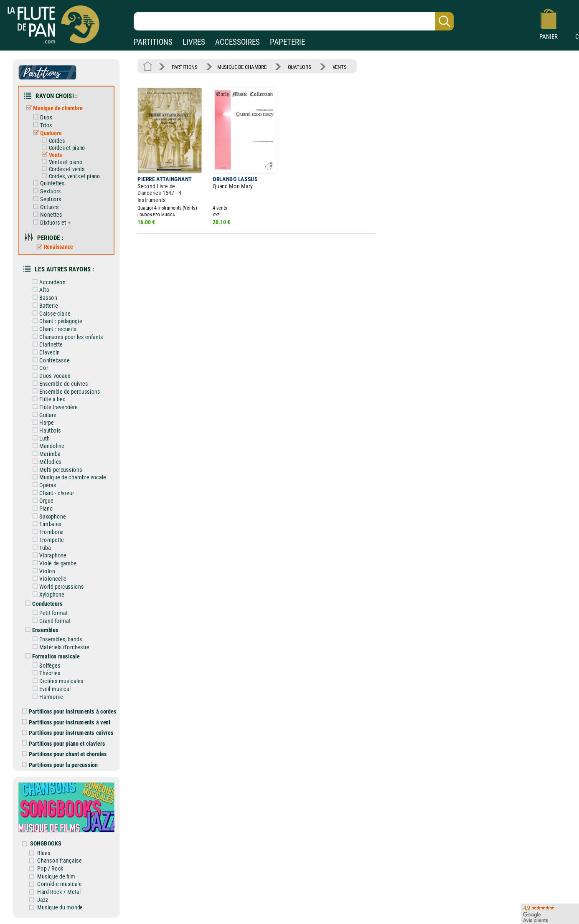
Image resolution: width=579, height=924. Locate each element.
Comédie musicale (59, 884)
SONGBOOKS (46, 844)
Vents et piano (60, 162)
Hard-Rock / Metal (59, 892)
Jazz (43, 900)
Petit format (49, 613)
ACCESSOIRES (237, 42)
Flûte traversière (53, 407)
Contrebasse (50, 360)
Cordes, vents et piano (69, 176)
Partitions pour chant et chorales (65, 754)
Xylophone (47, 594)
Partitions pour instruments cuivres (68, 733)
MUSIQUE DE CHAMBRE (242, 67)
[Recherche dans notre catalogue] (294, 21)
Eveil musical (50, 689)
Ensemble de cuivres (59, 384)
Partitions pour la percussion (60, 765)
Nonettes (46, 215)
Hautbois (45, 430)
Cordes (52, 141)
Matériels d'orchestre (60, 647)
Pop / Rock (50, 868)
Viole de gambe (53, 563)
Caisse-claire (50, 313)
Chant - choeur (52, 493)
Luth (39, 438)
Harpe (42, 423)
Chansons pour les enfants (66, 337)
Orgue (41, 501)
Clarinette (46, 345)
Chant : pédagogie (56, 321)
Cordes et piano (62, 148)
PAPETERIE (287, 42)
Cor (39, 368)
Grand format (50, 621)
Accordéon (47, 282)
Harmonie (46, 697)
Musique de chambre (53, 108)
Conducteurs (42, 604)
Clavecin (44, 352)
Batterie (44, 305)
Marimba (45, 454)
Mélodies (45, 462)
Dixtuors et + (50, 222)
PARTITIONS (153, 42)
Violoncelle (48, 579)
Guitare (43, 415)
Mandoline (47, 446)
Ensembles (40, 630)
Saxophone (48, 516)
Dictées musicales (56, 681)
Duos (41, 118)
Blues (44, 853)
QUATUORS (300, 67)
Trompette (47, 540)
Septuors (46, 199)
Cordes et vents (62, 169)
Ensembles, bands (56, 639)
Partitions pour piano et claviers (64, 743)
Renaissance (53, 247)
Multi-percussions (56, 470)
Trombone (46, 532)
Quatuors (46, 133)
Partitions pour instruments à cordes (69, 712)
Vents (50, 155)
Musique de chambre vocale (68, 477)
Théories (45, 673)
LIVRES (194, 42)
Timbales (45, 524)
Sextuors (45, 191)
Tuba (40, 548)
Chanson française (59, 861)
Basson (43, 298)
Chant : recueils (53, 329)
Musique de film (56, 876)
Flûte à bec (47, 399)
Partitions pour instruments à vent (66, 722)
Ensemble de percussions (65, 391)
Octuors (44, 207)
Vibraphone (48, 556)
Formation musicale (51, 656)
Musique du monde (60, 908)
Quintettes (47, 184)
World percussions (57, 586)
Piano (41, 508)
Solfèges (45, 665)
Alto (39, 290)
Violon (42, 571)
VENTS (340, 67)
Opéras (43, 485)
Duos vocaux (50, 376)
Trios (41, 125)
